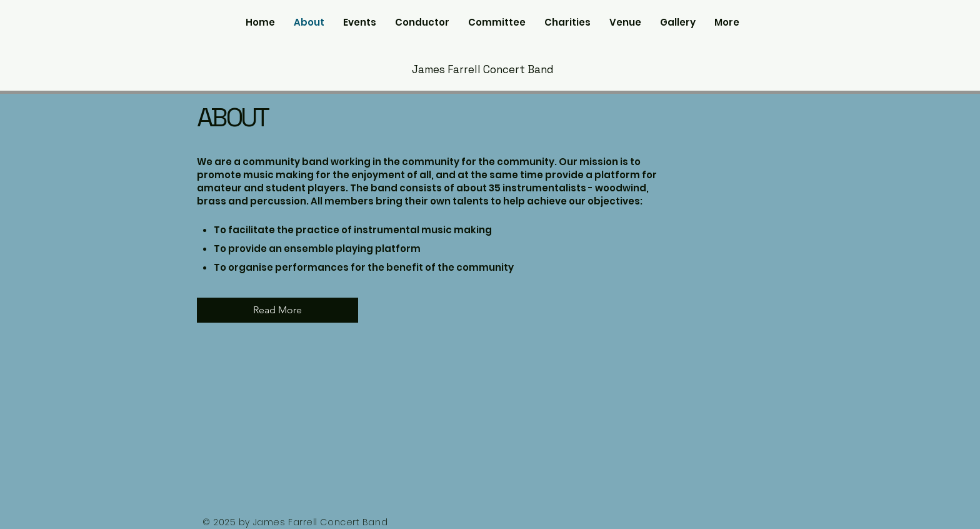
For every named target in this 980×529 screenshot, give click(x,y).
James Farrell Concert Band (483, 69)
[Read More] (277, 310)
